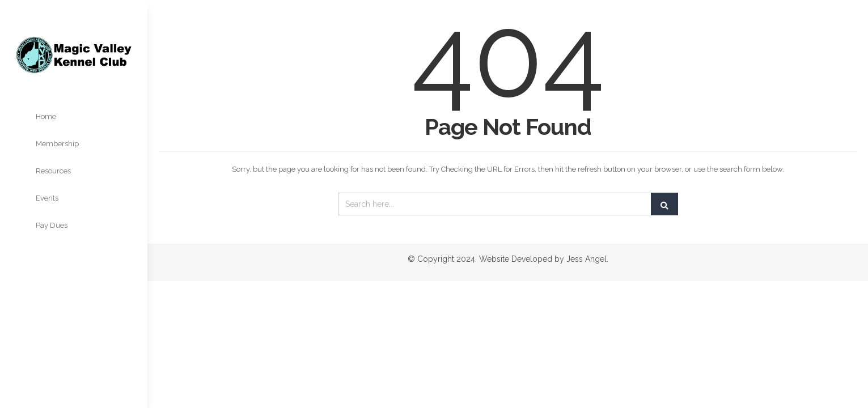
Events (47, 198)
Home (46, 116)
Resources (53, 171)
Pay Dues (52, 225)
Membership (57, 144)
